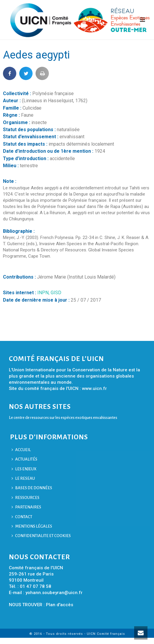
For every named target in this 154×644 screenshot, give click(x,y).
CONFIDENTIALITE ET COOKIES (41, 536)
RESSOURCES (25, 498)
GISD (56, 293)
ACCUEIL (21, 450)
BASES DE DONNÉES (32, 488)
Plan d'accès (60, 605)
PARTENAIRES (26, 507)
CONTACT (22, 517)
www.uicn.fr (94, 388)
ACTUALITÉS (24, 459)
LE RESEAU (23, 478)
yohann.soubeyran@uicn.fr (54, 593)
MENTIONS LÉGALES (32, 526)
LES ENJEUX (24, 469)
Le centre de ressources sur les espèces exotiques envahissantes (63, 418)
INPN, (44, 293)
